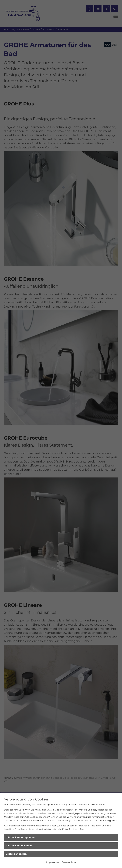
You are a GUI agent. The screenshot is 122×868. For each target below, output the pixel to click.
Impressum (52, 862)
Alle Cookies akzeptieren (20, 837)
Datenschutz (69, 862)
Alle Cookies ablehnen (19, 846)
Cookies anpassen (16, 854)
